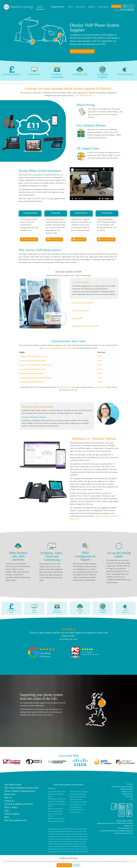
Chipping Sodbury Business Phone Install (35, 378)
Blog (7, 817)
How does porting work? (16, 820)
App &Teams (34, 608)
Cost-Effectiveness (81, 282)
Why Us (70, 7)
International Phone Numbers (31, 83)
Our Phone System (13, 785)
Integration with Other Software (85, 326)
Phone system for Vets (76, 799)
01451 (100, 365)
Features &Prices (11, 608)
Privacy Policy (11, 807)
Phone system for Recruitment (56, 799)
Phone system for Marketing (78, 794)
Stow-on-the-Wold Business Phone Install (35, 365)
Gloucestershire (65, 387)
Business (40, 7)
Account (128, 6)
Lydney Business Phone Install (31, 382)
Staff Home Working (63, 834)
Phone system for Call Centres (57, 821)
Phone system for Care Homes (78, 802)
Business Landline (59, 832)
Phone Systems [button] (104, 7)
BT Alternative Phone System (78, 834)
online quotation (100, 387)
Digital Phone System (71, 832)
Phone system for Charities (56, 809)
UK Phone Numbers (17, 83)
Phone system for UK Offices (56, 801)
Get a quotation (29, 239)
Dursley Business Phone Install (31, 373)
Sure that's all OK (64, 865)
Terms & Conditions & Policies (19, 804)
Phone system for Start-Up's (78, 805)
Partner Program (12, 814)
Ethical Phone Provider (82, 852)
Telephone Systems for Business (79, 792)
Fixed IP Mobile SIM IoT (74, 847)
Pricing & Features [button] (58, 7)
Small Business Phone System (56, 792)
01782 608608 (124, 10)
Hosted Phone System (54, 837)
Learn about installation (83, 95)
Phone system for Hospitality (78, 797)
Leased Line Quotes (54, 842)
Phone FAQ (10, 794)
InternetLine (80, 608)
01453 (100, 373)
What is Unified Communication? (20, 791)
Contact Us (9, 801)
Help (7, 811)
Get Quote (116, 6)
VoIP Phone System (6, 83)
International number (64, 348)
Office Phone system (76, 807)
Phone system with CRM (77, 810)
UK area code (48, 348)
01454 (100, 378)
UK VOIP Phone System (72, 829)
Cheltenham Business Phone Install (33, 356)
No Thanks (76, 865)
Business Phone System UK (56, 829)
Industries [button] (92, 7)
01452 (100, 369)
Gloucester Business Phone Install (32, 369)
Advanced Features (80, 311)
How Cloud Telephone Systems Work (22, 788)
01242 (100, 356)
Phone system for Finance (55, 811)
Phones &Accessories (57, 608)
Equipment (79, 239)
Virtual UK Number (60, 847)
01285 (100, 361)
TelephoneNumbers (103, 608)
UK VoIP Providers (75, 812)
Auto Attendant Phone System (70, 837)
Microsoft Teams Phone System (65, 839)
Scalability (77, 318)
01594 (100, 382)
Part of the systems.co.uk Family (68, 785)
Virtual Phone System (81, 839)
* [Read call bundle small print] (115, 135)
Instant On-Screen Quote (82, 51)
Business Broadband (68, 852)
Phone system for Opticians (56, 819)
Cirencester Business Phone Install (33, 361)
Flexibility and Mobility (82, 303)
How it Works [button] (81, 7)
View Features (54, 239)
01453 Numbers (106, 239)
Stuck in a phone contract (68, 842)
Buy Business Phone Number (71, 849)
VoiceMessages (126, 608)
